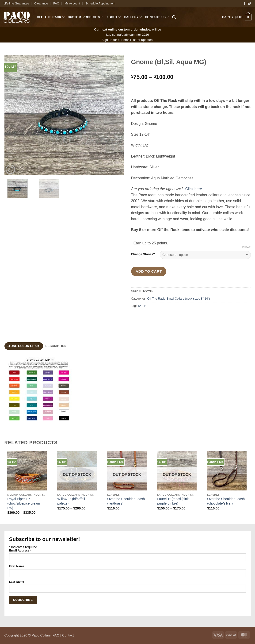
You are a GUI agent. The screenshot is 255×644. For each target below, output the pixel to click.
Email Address (20, 551)
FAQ (56, 3)
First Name (17, 566)
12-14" (142, 306)
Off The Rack (51, 17)
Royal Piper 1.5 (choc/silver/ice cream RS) (24, 503)
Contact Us (157, 17)
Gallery (133, 17)
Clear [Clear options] (246, 247)
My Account (72, 3)
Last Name (17, 582)
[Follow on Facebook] (245, 4)
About (114, 17)
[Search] (174, 17)
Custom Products (86, 17)
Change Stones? (143, 254)
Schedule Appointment (100, 3)
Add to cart (149, 271)
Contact (68, 635)
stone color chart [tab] (24, 346)
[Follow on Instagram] (249, 4)
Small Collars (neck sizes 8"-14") (188, 299)
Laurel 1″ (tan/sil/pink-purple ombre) (173, 501)
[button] (237, 17)
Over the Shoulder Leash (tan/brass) (126, 501)
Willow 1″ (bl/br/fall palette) (71, 501)
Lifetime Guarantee (16, 3)
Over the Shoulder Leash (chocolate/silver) (226, 501)
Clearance (41, 3)
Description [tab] (56, 346)
